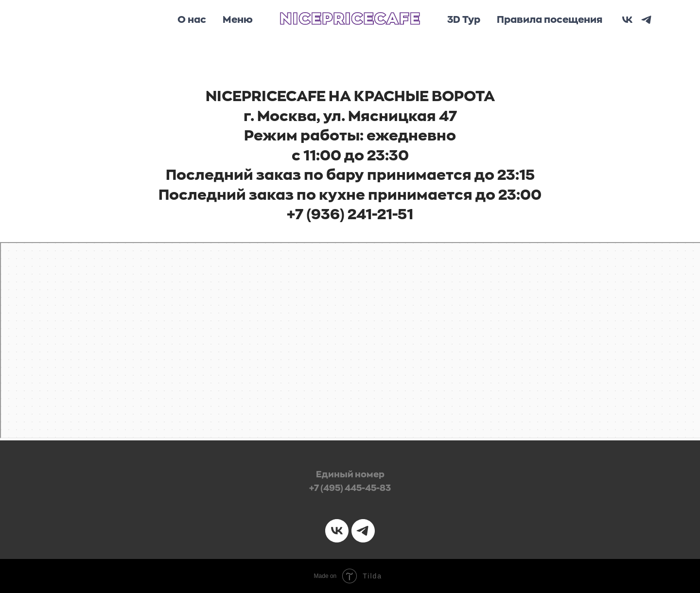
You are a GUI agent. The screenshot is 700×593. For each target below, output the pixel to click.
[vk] (627, 20)
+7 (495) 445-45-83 (350, 488)
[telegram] (646, 20)
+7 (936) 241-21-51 (350, 214)
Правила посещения (550, 20)
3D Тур (464, 20)
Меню (238, 20)
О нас (192, 20)
